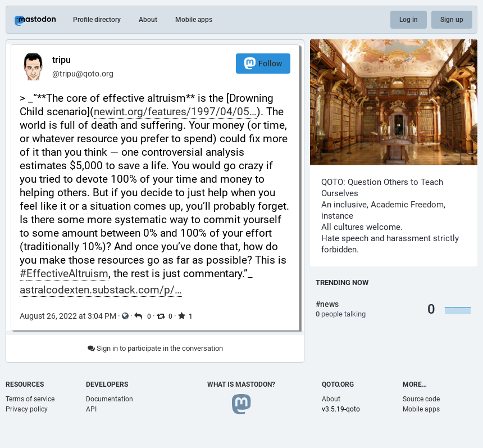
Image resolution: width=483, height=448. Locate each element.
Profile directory (97, 20)
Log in (409, 20)
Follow (263, 63)
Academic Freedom (407, 205)
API (91, 409)
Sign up (452, 20)
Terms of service (30, 399)
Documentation (110, 399)
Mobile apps (194, 20)
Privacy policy (27, 409)
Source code (421, 399)
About (148, 20)
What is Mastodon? (241, 384)
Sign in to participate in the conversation (155, 348)
